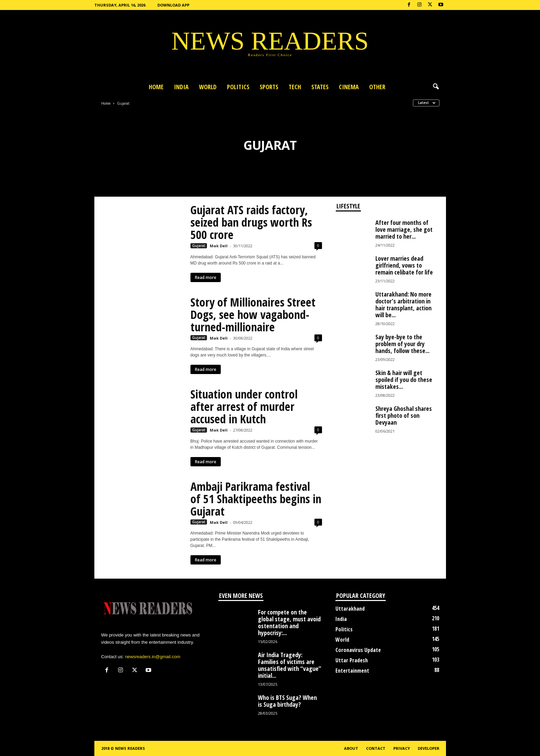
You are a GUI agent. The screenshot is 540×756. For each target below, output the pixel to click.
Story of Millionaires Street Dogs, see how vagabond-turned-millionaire (253, 314)
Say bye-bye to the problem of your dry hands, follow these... (402, 344)
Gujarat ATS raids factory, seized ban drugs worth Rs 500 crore (251, 222)
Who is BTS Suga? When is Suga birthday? (287, 701)
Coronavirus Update (358, 650)
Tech (295, 87)
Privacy (402, 748)
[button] (436, 87)
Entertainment (352, 671)
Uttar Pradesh (352, 660)
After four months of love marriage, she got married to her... (404, 229)
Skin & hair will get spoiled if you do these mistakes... (404, 380)
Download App (173, 5)
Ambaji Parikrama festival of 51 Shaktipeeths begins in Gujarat (256, 499)
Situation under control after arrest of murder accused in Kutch (244, 406)
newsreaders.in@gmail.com (153, 657)
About (351, 748)
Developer (429, 748)
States (320, 87)
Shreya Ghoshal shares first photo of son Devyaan (404, 415)
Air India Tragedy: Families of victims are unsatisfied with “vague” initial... (290, 665)
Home (156, 87)
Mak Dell (219, 246)
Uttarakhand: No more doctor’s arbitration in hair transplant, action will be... (403, 304)
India (181, 87)
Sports (269, 87)
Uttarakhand (350, 609)
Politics (238, 87)
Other (377, 87)
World (208, 87)
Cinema (349, 87)
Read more (206, 277)
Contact (376, 748)
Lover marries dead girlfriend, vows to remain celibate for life (404, 265)
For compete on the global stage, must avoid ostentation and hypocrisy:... (289, 622)
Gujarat (199, 246)
